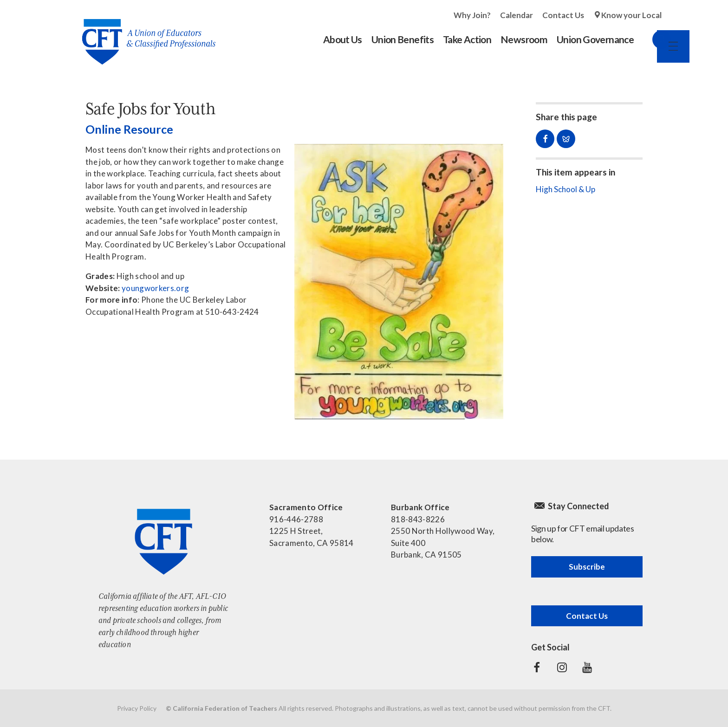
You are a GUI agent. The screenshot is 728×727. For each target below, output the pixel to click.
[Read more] (399, 282)
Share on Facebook (545, 139)
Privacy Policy (137, 708)
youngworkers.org (155, 288)
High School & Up (565, 189)
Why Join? (472, 15)
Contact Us (563, 15)
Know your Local (631, 15)
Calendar (517, 15)
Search (652, 39)
